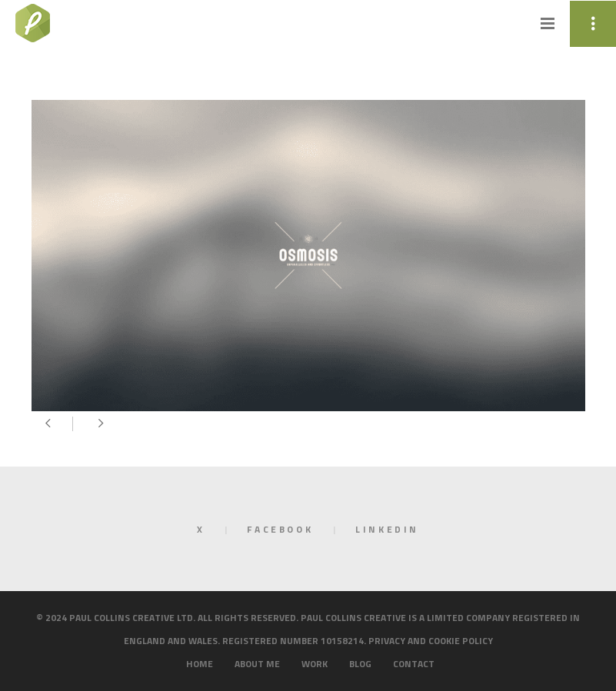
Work (315, 664)
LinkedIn (387, 529)
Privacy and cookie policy (431, 641)
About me (257, 664)
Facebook (280, 529)
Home (200, 664)
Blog (360, 664)
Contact (414, 664)
